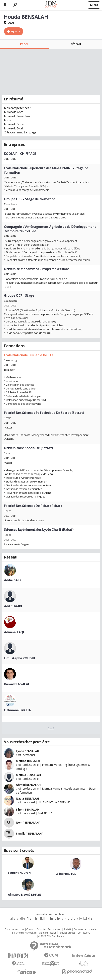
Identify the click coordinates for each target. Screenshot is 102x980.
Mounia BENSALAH (28, 775)
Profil (25, 44)
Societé (67, 929)
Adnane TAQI (14, 632)
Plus (51, 728)
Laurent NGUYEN (19, 873)
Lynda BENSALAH (27, 751)
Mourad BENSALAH (29, 761)
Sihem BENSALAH (27, 809)
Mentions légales (47, 933)
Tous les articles (67, 933)
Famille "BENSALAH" (29, 833)
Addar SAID (12, 580)
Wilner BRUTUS (66, 874)
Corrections (84, 933)
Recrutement (54, 929)
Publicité (41, 929)
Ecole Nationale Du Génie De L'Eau (30, 355)
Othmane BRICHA (17, 710)
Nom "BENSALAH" (28, 822)
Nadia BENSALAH (27, 798)
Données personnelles (85, 929)
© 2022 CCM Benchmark (51, 936)
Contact (30, 929)
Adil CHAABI (13, 606)
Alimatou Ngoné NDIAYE (24, 894)
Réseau (76, 44)
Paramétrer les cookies (24, 933)
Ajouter (16, 31)
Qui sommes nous (14, 929)
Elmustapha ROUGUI (20, 658)
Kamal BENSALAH (17, 684)
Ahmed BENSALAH (28, 785)
